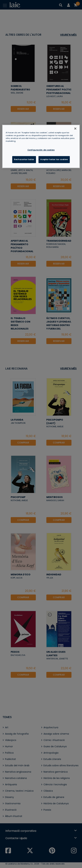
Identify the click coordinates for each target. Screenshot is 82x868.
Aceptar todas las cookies (54, 159)
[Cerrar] (75, 129)
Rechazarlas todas (24, 159)
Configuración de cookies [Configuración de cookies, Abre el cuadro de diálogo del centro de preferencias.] (41, 150)
